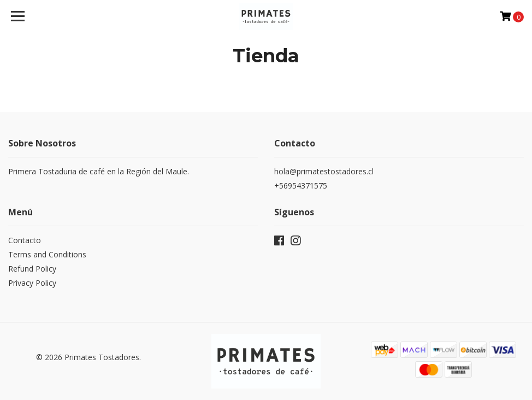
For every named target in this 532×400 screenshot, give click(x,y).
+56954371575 (301, 186)
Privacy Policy (32, 283)
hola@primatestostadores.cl (324, 171)
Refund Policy (32, 269)
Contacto (25, 240)
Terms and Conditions (47, 254)
